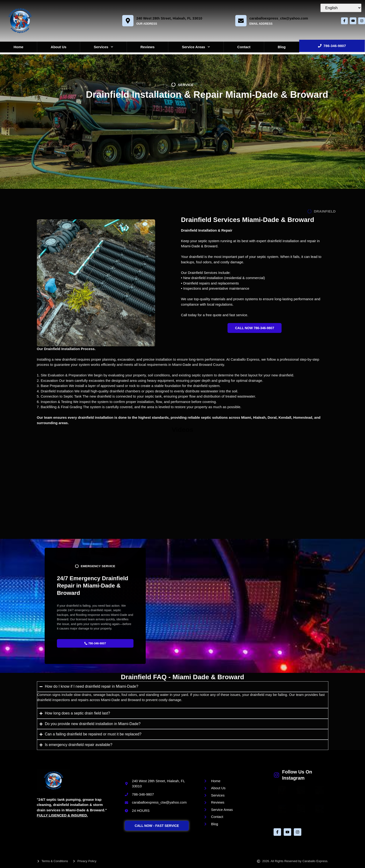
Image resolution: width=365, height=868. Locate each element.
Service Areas (196, 47)
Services (103, 47)
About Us (59, 47)
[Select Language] (341, 8)
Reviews (148, 47)
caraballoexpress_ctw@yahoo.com (277, 18)
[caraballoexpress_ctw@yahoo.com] (239, 21)
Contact (244, 47)
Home (19, 47)
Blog (282, 47)
